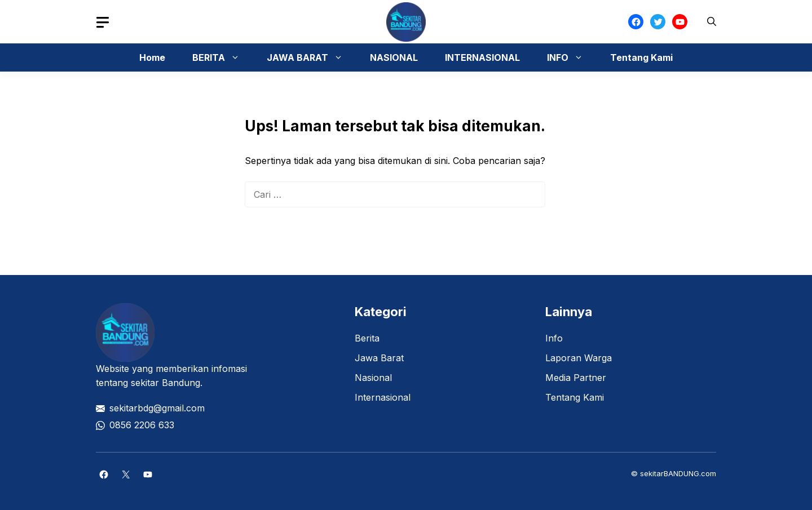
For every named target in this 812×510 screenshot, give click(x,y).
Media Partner (576, 378)
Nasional (373, 378)
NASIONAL (394, 57)
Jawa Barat (379, 358)
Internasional (383, 397)
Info (554, 338)
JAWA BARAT (310, 57)
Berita (367, 338)
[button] (712, 22)
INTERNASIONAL (482, 57)
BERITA (222, 57)
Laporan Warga (579, 358)
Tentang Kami (641, 57)
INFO (571, 57)
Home (152, 57)
